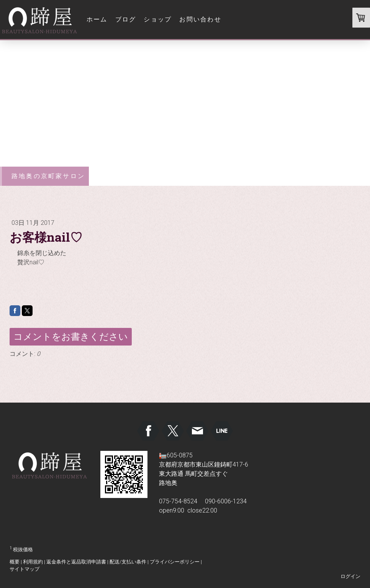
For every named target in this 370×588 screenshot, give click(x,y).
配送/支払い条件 (128, 562)
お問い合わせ (200, 19)
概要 (15, 562)
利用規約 (33, 562)
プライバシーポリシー (175, 562)
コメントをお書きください (71, 337)
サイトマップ (25, 569)
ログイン (350, 576)
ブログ (126, 19)
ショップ (158, 19)
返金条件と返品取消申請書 (76, 562)
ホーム (97, 19)
